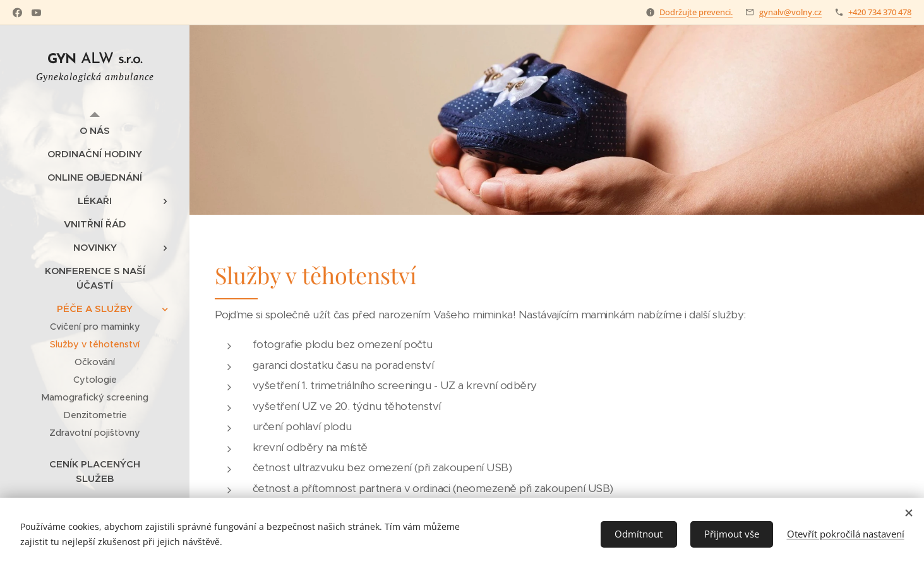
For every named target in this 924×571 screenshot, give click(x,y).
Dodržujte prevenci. (696, 12)
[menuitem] (95, 130)
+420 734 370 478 (880, 12)
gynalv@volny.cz (790, 12)
